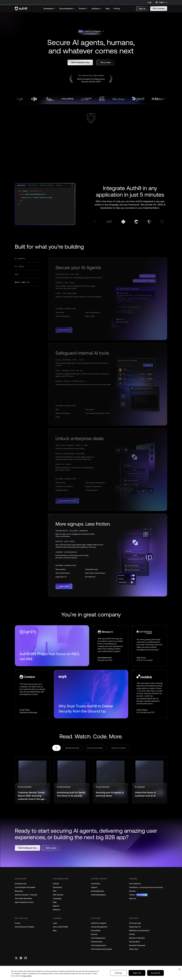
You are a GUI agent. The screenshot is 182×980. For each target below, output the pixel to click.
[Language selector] (161, 2)
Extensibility (96, 931)
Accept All (155, 973)
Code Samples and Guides (25, 887)
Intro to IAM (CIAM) (60, 927)
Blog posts (19, 891)
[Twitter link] (16, 958)
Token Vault (134, 949)
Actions (132, 934)
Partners (132, 891)
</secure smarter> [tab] (119, 748)
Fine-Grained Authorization (102, 949)
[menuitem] (49, 9)
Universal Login (135, 923)
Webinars (57, 910)
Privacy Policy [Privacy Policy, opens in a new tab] (27, 976)
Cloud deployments (99, 945)
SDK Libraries (58, 895)
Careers (138, 895)
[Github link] (26, 958)
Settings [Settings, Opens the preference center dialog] (119, 973)
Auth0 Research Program (25, 927)
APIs (55, 891)
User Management (98, 938)
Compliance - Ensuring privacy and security (146, 887)
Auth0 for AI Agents (99, 923)
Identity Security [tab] (72, 748)
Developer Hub (21, 884)
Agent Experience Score (24, 902)
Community (95, 884)
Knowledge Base (97, 891)
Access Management (99, 927)
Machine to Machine (137, 938)
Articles (56, 884)
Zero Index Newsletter (23, 899)
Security (94, 934)
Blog (55, 902)
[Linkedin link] (21, 958)
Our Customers (135, 884)
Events (17, 923)
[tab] (30, 260)
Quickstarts (57, 887)
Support (94, 887)
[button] (142, 9)
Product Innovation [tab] (95, 748)
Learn (55, 923)
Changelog (57, 899)
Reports (56, 906)
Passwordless (134, 942)
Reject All (137, 973)
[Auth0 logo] (21, 9)
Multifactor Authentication (139, 931)
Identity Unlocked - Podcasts (26, 895)
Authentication (97, 942)
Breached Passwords (137, 945)
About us (133, 899)
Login (150, 2)
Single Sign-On (135, 927)
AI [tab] (56, 748)
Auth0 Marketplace (98, 895)
